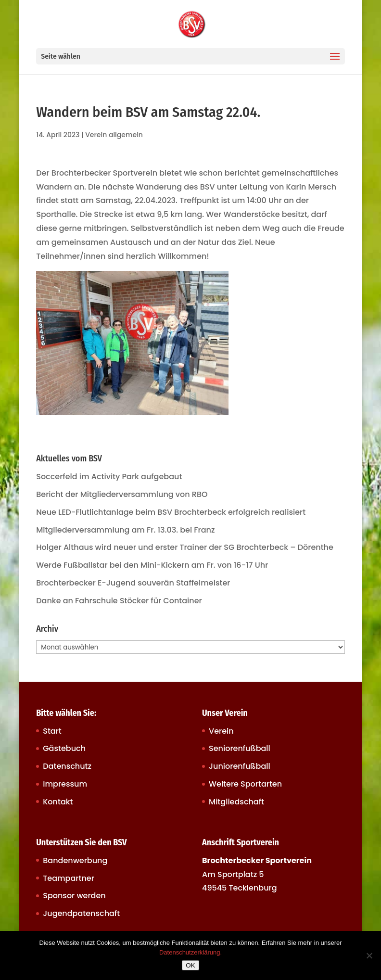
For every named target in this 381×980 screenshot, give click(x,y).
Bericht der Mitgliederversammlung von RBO (122, 494)
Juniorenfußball (240, 766)
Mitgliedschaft (236, 802)
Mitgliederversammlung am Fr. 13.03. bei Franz (125, 530)
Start (52, 731)
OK (190, 965)
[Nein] (369, 955)
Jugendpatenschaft (81, 913)
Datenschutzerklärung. (190, 952)
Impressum (65, 784)
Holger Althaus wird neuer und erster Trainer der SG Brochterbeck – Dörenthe (185, 547)
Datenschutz (67, 766)
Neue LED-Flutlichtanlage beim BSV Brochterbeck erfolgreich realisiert (171, 512)
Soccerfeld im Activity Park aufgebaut (109, 477)
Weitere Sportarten (245, 784)
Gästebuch (64, 748)
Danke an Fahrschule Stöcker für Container (119, 601)
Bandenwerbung (75, 860)
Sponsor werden (74, 896)
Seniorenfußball (240, 748)
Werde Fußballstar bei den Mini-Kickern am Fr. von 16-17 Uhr (152, 565)
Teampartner (69, 878)
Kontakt (58, 802)
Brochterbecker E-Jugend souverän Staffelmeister (133, 583)
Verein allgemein (114, 135)
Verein (221, 731)
